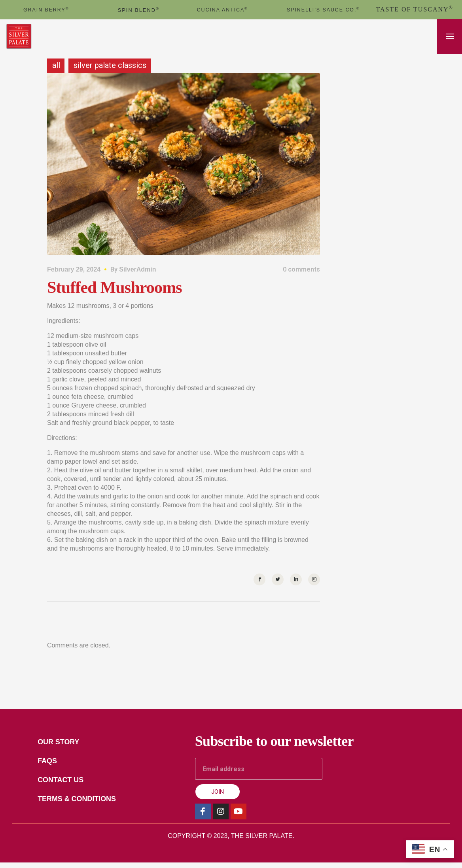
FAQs (51, 768)
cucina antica (223, 9)
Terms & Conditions (84, 808)
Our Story (64, 748)
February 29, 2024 (74, 275)
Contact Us (66, 788)
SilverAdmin (137, 275)
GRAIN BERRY (46, 9)
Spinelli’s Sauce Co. (324, 12)
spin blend (139, 10)
